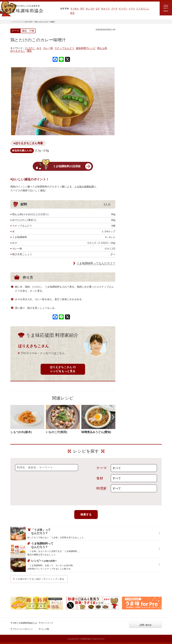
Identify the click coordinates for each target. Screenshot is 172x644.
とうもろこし (143, 8)
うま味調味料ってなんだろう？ (96, 263)
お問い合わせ (145, 625)
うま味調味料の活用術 (67, 166)
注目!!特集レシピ (128, 57)
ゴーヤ (114, 8)
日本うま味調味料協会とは (25, 623)
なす (98, 8)
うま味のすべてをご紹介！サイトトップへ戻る (40, 579)
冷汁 (82, 8)
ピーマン (123, 8)
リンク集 (45, 629)
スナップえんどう (64, 48)
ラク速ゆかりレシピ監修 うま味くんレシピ (132, 66)
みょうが (90, 8)
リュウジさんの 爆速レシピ (133, 75)
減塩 (29, 51)
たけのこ (30, 48)
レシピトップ (127, 43)
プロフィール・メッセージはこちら (43, 353)
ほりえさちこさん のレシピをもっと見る (63, 369)
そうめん (75, 8)
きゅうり (105, 8)
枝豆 (72, 13)
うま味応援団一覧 (129, 112)
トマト (132, 8)
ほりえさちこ (18, 51)
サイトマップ (47, 623)
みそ (39, 48)
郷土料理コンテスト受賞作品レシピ (137, 104)
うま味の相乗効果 (84, 187)
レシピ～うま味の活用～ (135, 35)
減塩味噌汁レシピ (86, 48)
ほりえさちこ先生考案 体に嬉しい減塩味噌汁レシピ (134, 84)
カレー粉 (48, 48)
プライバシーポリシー (23, 629)
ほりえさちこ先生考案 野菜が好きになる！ (131, 95)
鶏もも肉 (102, 48)
